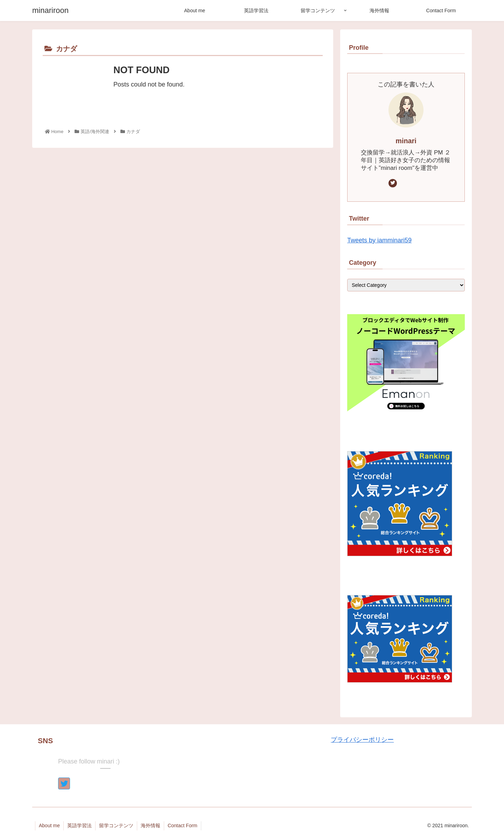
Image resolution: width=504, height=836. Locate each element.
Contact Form (183, 825)
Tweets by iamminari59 (379, 240)
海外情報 (150, 825)
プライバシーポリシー (362, 740)
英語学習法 (79, 825)
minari (406, 141)
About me (49, 825)
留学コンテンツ (116, 825)
